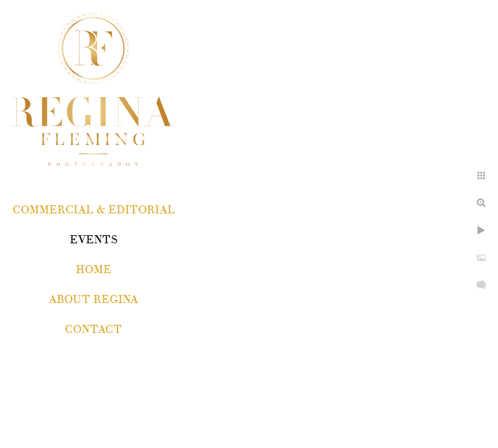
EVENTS (94, 240)
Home (94, 270)
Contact (93, 329)
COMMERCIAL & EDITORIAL (94, 210)
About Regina (93, 300)
